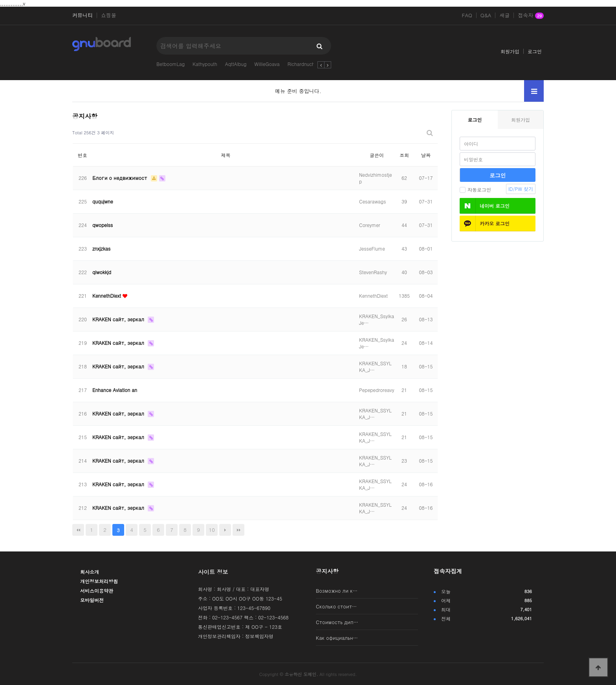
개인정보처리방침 (99, 581)
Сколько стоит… (336, 606)
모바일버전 (92, 600)
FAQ (467, 15)
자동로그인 (475, 190)
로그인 (535, 51)
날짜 (426, 155)
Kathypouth (205, 64)
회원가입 (510, 51)
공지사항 (327, 571)
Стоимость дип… (337, 622)
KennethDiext (107, 296)
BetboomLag (170, 64)
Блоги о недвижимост (121, 178)
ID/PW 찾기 (521, 189)
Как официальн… (337, 638)
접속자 (531, 16)
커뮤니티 (82, 15)
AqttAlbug (236, 64)
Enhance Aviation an (115, 390)
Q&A (486, 15)
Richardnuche (302, 64)
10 (212, 530)
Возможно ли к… (337, 591)
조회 (404, 155)
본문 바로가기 (0, 0)
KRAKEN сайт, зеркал (119, 319)
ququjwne (103, 201)
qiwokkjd (102, 272)
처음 (78, 530)
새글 (504, 15)
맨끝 (238, 530)
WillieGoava (267, 64)
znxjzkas (101, 248)
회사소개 (90, 572)
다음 (225, 530)
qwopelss (103, 225)
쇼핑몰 (109, 15)
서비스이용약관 (97, 591)
